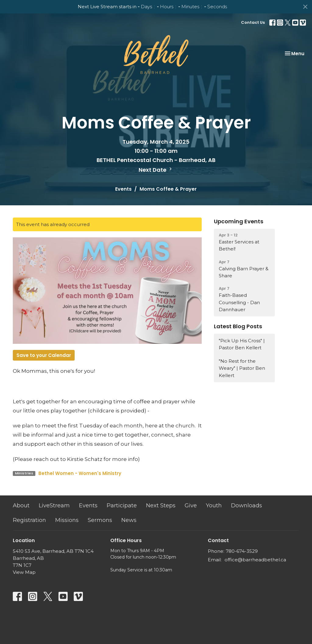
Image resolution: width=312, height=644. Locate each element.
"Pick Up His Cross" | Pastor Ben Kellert (242, 344)
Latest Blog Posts (238, 326)
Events (123, 189)
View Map (24, 572)
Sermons (100, 520)
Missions (67, 520)
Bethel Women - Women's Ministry (80, 473)
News (129, 520)
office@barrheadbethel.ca (255, 560)
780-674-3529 (242, 551)
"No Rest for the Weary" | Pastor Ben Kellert (242, 368)
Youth (214, 505)
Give (191, 505)
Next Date (156, 170)
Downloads (246, 505)
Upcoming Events (239, 221)
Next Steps (161, 505)
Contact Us (253, 22)
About (21, 505)
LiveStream (54, 505)
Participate (122, 505)
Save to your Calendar (44, 355)
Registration (29, 520)
